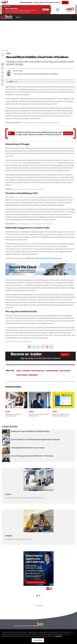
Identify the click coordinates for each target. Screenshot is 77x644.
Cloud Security (65, 371)
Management (33, 375)
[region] (38, 637)
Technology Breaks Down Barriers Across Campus (28, 448)
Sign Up (65, 3)
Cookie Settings (38, 640)
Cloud (7, 51)
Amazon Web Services (50, 163)
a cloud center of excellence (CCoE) (25, 197)
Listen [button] (11, 82)
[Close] (74, 632)
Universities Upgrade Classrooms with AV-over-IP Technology (32, 456)
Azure (74, 163)
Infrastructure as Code (20, 163)
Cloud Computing (38, 371)
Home (3, 51)
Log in (73, 17)
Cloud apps (26, 371)
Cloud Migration (52, 371)
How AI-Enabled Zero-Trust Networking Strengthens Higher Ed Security (35, 440)
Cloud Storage (22, 375)
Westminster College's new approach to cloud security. (44, 258)
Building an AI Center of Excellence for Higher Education (30, 431)
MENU (18, 17)
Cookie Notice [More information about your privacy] (58, 636)
